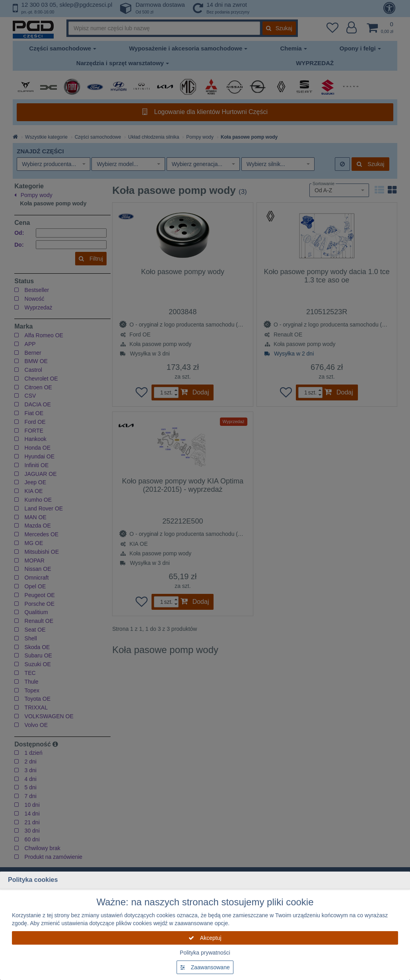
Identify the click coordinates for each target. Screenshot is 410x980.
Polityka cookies (33, 880)
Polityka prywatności (205, 953)
